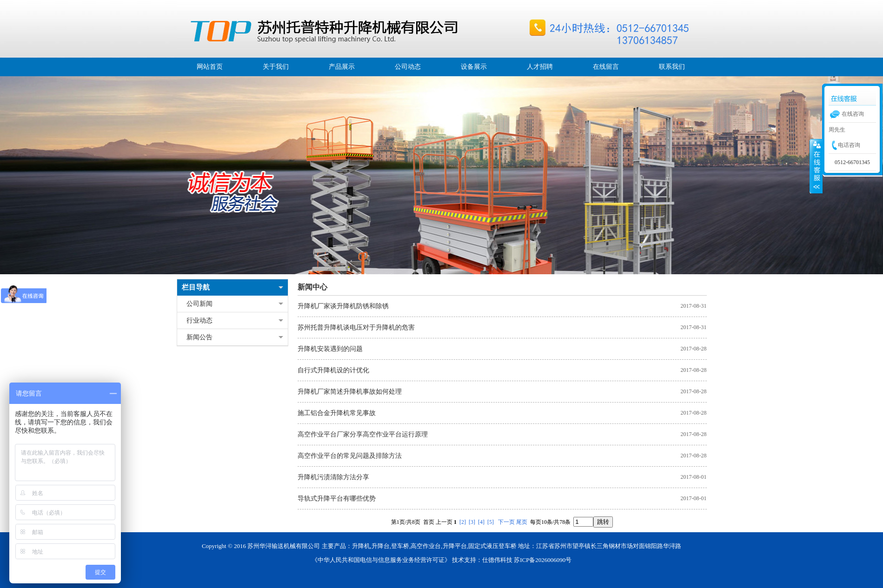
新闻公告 (199, 337)
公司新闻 (199, 304)
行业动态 (199, 320)
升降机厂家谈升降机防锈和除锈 (343, 306)
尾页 (522, 522)
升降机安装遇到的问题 (330, 349)
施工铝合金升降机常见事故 (337, 413)
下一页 (506, 522)
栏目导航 (196, 287)
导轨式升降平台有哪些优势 (337, 499)
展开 (816, 166)
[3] (472, 522)
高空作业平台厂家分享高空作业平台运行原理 (363, 434)
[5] (491, 522)
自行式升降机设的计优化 (333, 370)
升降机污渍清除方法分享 (333, 477)
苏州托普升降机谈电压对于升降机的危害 (356, 327)
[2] (463, 522)
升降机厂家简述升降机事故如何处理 (350, 392)
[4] (481, 522)
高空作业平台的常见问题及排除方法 (350, 456)
